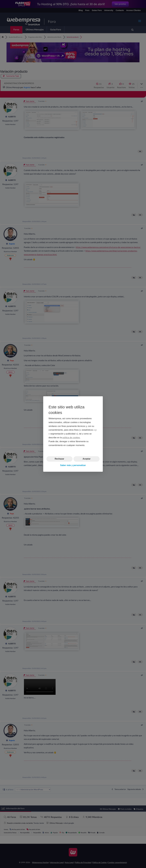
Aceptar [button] (87, 459)
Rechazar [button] (59, 459)
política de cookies (71, 438)
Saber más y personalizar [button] (73, 465)
